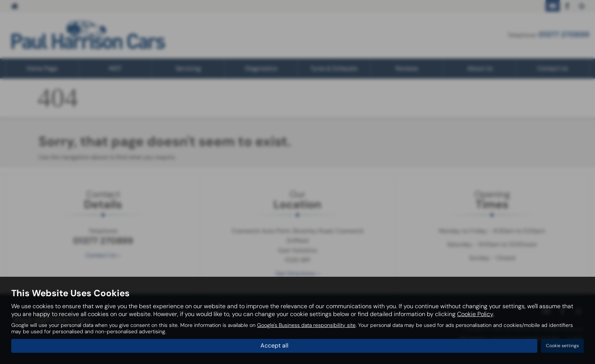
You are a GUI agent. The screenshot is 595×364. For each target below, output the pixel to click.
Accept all (274, 345)
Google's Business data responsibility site (306, 325)
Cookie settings (562, 346)
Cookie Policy (475, 314)
